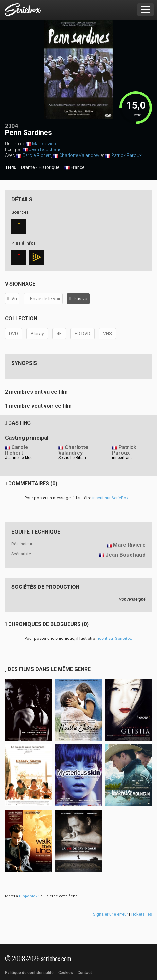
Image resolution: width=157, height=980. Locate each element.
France (75, 168)
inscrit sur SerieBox (110, 498)
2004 (11, 126)
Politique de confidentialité (29, 973)
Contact (85, 973)
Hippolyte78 (29, 896)
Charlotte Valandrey (79, 155)
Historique (49, 167)
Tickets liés (141, 914)
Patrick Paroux (126, 155)
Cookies (66, 973)
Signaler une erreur (110, 914)
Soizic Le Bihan (72, 458)
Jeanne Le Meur (19, 458)
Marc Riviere (45, 144)
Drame (28, 167)
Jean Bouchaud (45, 149)
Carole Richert (37, 155)
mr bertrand (122, 458)
